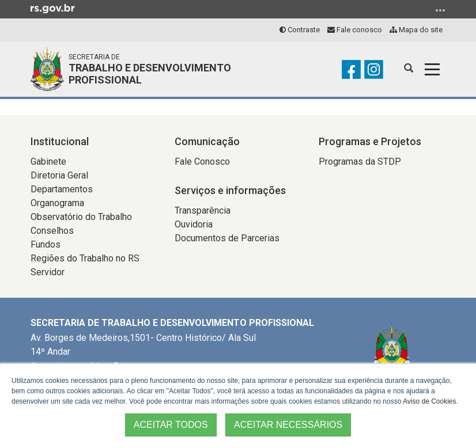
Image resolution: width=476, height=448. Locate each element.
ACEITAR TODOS (171, 425)
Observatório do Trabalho (81, 217)
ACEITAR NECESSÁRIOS (288, 425)
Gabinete (48, 162)
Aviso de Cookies (430, 401)
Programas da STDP (360, 162)
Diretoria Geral (59, 175)
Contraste (300, 30)
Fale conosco (355, 30)
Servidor (48, 272)
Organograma (57, 203)
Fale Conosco (202, 162)
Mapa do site (416, 30)
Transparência (203, 210)
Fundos (46, 244)
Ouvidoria (194, 224)
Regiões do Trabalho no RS (85, 258)
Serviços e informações (230, 190)
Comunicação (207, 141)
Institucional (60, 141)
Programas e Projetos (370, 141)
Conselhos (52, 231)
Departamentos (62, 189)
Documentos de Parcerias (227, 238)
